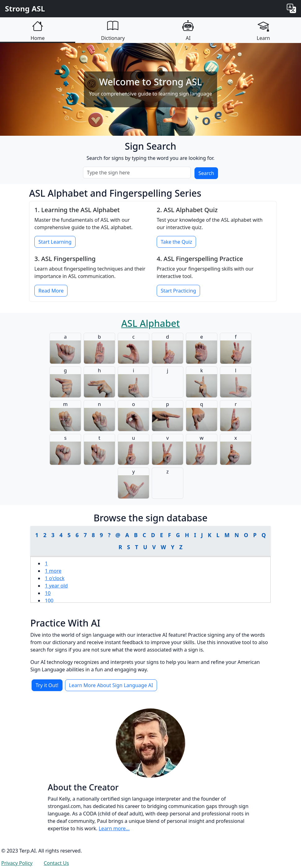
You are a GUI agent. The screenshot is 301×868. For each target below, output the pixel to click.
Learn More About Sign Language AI (111, 685)
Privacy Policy (17, 863)
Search (206, 173)
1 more (53, 571)
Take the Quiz (176, 242)
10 (48, 593)
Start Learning (55, 242)
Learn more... (114, 828)
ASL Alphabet (150, 323)
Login (87, 863)
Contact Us (56, 863)
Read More (51, 291)
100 (49, 601)
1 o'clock (55, 578)
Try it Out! (47, 685)
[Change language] (291, 9)
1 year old (56, 586)
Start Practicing (178, 291)
